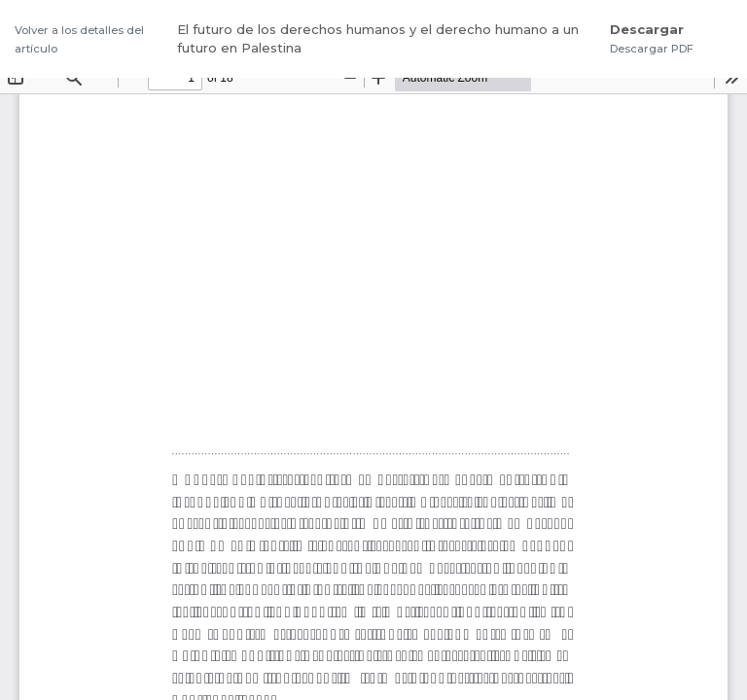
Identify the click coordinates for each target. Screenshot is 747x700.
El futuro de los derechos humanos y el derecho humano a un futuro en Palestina (378, 39)
